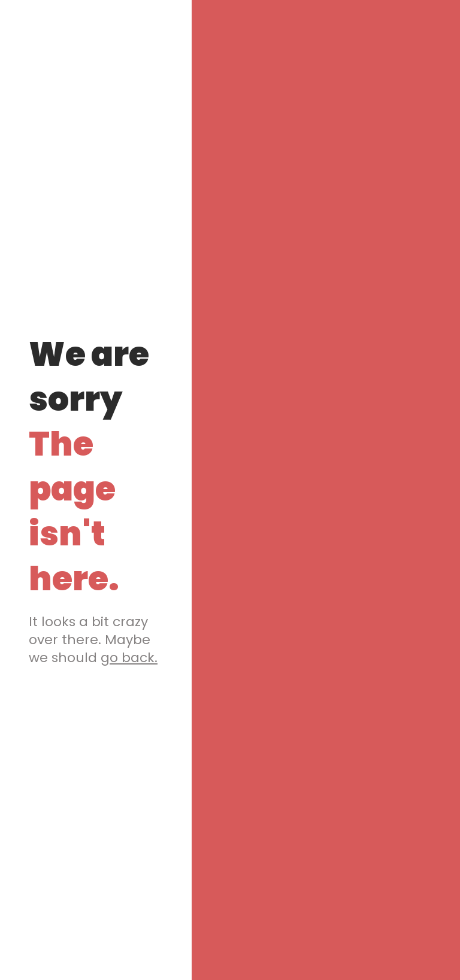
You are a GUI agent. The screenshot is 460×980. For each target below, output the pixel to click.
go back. (129, 658)
